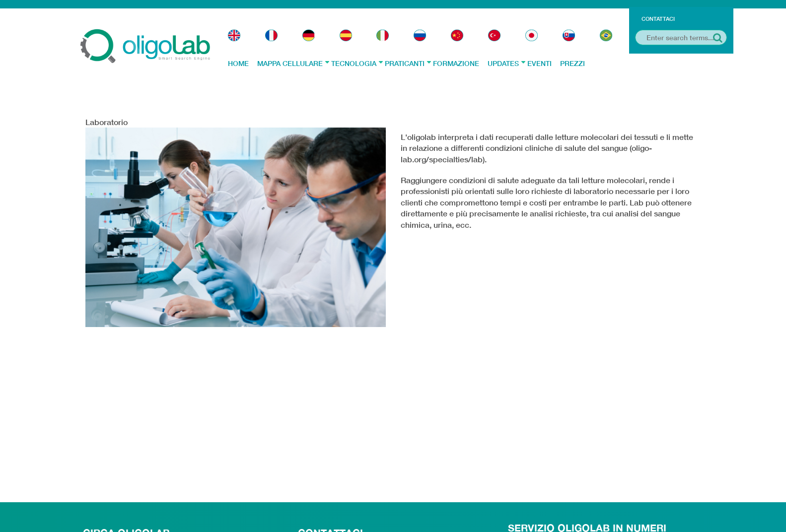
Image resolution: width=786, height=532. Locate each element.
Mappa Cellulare (293, 63)
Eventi (539, 63)
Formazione (456, 63)
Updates (506, 63)
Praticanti (408, 63)
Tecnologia (357, 63)
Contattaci (658, 19)
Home (238, 63)
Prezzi (572, 63)
